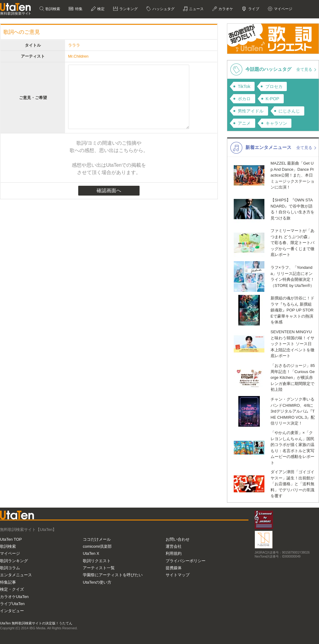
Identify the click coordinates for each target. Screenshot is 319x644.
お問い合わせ (178, 539)
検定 (100, 9)
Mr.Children (78, 56)
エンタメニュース (16, 575)
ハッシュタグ (163, 9)
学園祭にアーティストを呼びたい (113, 575)
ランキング (128, 9)
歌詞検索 (52, 9)
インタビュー (12, 611)
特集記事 (8, 582)
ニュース (196, 9)
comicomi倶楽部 (97, 546)
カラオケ (225, 9)
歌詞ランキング (14, 561)
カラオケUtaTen (14, 597)
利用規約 (174, 553)
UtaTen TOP (11, 539)
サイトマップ (178, 575)
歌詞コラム (10, 568)
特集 (78, 9)
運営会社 (174, 546)
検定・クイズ (12, 589)
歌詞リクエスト (97, 561)
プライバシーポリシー (186, 561)
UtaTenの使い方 (97, 582)
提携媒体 (174, 568)
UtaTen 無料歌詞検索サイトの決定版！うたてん (36, 623)
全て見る (305, 69)
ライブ (253, 9)
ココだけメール (97, 539)
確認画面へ (109, 191)
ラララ (74, 45)
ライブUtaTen (12, 604)
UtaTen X (91, 553)
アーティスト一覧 (99, 568)
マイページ (283, 9)
